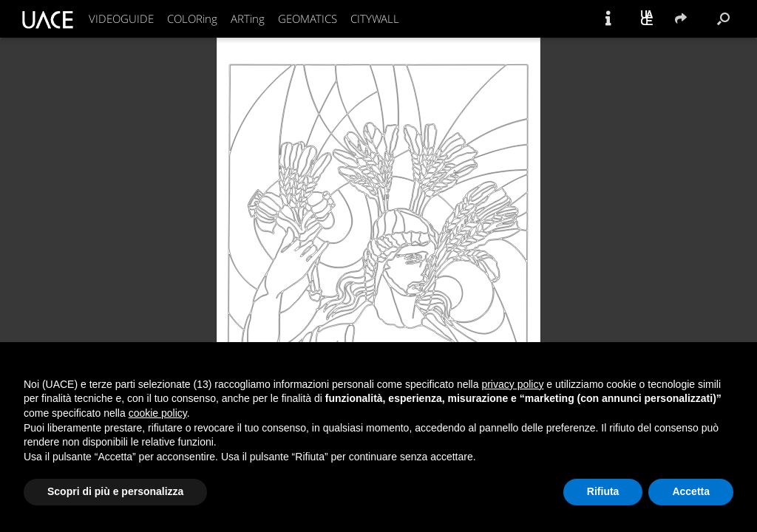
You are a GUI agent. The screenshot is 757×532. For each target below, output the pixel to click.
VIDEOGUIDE (121, 18)
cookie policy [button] (158, 413)
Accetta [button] (691, 491)
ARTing (248, 18)
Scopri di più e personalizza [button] (115, 491)
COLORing (192, 18)
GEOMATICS (308, 18)
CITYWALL (375, 18)
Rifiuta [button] (603, 491)
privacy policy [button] (512, 384)
